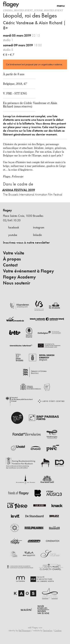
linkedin (38, 235)
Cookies (58, 630)
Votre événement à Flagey (28, 271)
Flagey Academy (19, 277)
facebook (14, 227)
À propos (12, 259)
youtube (13, 235)
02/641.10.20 (12, 220)
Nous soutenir (17, 283)
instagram (39, 227)
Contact (10, 265)
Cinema (8, 10)
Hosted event (23, 10)
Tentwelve (48, 630)
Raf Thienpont (25, 630)
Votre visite (14, 253)
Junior (38, 10)
